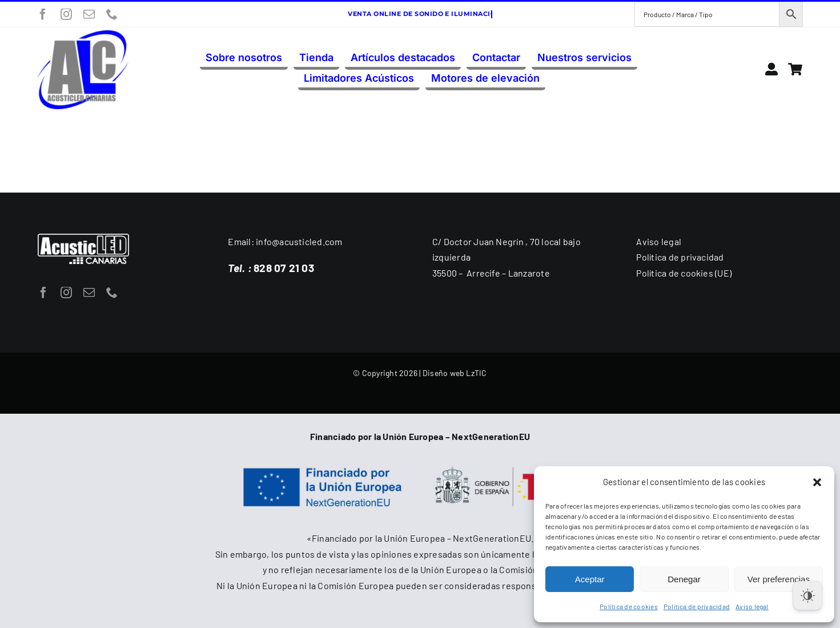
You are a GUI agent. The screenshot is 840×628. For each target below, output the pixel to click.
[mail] (89, 14)
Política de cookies (629, 606)
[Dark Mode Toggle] (807, 595)
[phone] (112, 14)
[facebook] (43, 14)
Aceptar (590, 579)
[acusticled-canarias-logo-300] (83, 35)
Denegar (684, 579)
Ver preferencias (779, 579)
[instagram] (66, 14)
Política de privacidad (697, 606)
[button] (817, 482)
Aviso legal (752, 606)
